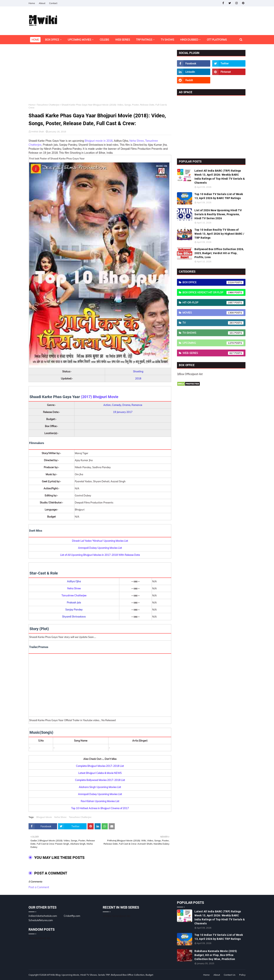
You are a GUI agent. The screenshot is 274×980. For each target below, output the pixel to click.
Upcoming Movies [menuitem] (79, 40)
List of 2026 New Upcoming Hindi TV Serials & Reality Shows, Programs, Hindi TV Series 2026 (218, 214)
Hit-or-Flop (213, 303)
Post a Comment (39, 887)
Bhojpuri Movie (44, 817)
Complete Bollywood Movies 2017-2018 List (100, 780)
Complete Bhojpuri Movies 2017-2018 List (100, 766)
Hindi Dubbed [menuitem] (189, 40)
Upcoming (213, 343)
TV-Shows (213, 333)
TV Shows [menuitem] (167, 40)
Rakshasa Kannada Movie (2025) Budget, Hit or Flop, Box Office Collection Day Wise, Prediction (216, 955)
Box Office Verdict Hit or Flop (213, 293)
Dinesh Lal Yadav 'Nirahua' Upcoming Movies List (100, 541)
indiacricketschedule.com (43, 916)
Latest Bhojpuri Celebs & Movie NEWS (100, 773)
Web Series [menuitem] (123, 40)
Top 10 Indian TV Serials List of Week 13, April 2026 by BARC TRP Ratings (219, 196)
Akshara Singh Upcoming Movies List (100, 787)
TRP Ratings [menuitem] (144, 40)
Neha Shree (137, 141)
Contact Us (230, 975)
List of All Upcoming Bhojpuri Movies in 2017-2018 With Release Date (100, 555)
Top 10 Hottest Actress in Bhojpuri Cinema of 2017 (100, 808)
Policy (242, 975)
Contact (53, 3)
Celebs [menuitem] (104, 40)
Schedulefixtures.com (41, 920)
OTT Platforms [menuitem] (217, 40)
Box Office (213, 282)
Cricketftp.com (72, 916)
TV (213, 323)
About (42, 3)
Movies (213, 313)
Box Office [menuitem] (52, 40)
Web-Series (213, 353)
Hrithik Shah (38, 132)
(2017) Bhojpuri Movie (100, 397)
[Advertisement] (100, 77)
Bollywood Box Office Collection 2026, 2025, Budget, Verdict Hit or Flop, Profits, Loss (219, 253)
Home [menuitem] (35, 40)
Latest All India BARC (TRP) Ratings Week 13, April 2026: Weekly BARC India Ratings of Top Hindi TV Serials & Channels (220, 177)
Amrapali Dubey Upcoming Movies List (100, 548)
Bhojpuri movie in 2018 (99, 141)
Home (32, 3)
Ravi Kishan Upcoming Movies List (100, 801)
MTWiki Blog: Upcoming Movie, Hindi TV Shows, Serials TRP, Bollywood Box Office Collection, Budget (100, 975)
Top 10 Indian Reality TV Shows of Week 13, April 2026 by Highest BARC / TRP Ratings (219, 234)
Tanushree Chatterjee (48, 105)
